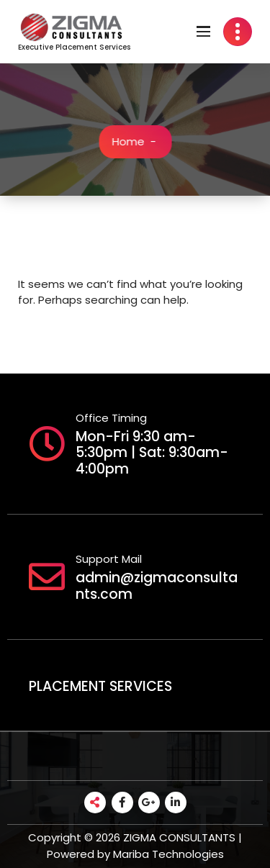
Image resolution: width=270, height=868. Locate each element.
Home (130, 141)
